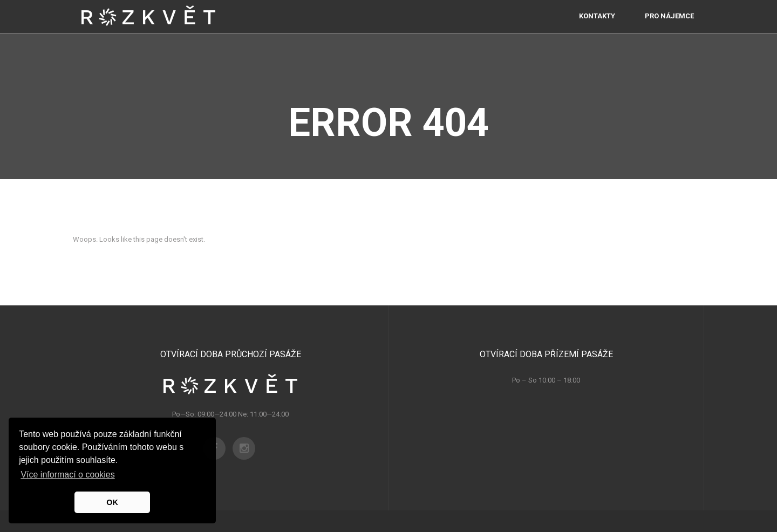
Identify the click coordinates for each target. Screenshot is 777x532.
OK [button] (112, 502)
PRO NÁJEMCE (669, 27)
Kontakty (597, 27)
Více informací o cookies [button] (67, 475)
